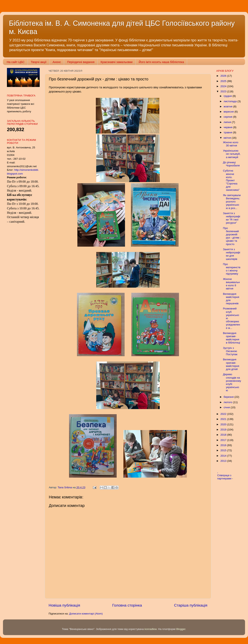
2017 (224, 440)
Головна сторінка (127, 605)
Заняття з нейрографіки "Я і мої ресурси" (232, 218)
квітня (228, 138)
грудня (228, 96)
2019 (224, 430)
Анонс (57, 62)
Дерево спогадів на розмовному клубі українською (232, 382)
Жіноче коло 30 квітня (231, 144)
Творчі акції (39, 62)
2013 (224, 461)
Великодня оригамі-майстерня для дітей (231, 364)
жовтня (228, 106)
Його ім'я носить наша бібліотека (161, 62)
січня (227, 407)
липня (228, 122)
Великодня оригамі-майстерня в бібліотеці (232, 338)
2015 (224, 450)
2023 (224, 91)
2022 (224, 414)
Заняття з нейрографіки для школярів (232, 254)
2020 (224, 424)
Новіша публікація (64, 605)
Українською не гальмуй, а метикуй (232, 154)
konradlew (150, 629)
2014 (224, 456)
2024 (224, 86)
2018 (224, 435)
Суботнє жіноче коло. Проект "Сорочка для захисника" (231, 180)
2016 (224, 445)
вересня (229, 112)
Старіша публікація (191, 605)
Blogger (181, 629)
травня (228, 132)
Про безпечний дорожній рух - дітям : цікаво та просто (232, 236)
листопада (231, 101)
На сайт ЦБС (16, 62)
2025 (224, 81)
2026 (224, 76)
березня (229, 397)
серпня (228, 117)
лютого (228, 402)
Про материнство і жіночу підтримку (232, 269)
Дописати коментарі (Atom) (86, 614)
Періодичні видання (81, 62)
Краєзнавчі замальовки (117, 62)
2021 (224, 419)
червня (228, 127)
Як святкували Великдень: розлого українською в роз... (232, 202)
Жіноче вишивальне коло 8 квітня (231, 284)
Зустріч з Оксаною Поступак (230, 351)
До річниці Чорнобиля (231, 164)
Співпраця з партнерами (225, 477)
